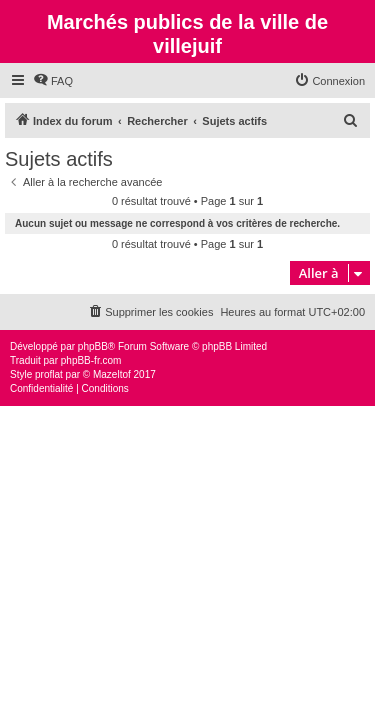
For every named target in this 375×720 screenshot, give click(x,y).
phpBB (93, 346)
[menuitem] (53, 81)
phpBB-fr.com (91, 360)
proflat (49, 374)
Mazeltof (112, 374)
